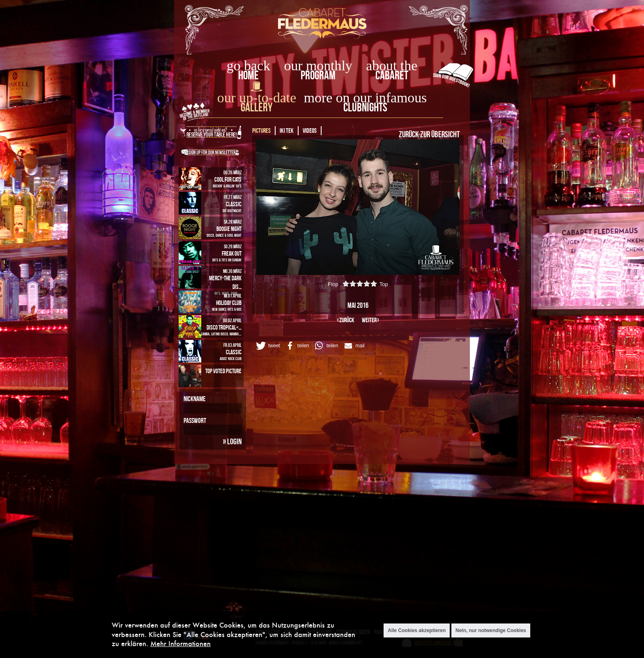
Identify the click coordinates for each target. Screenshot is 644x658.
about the (392, 66)
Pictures (261, 130)
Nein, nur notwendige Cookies (491, 630)
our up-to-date (257, 98)
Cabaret (392, 75)
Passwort (195, 420)
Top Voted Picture (223, 371)
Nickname (194, 399)
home (248, 75)
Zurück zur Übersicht (429, 134)
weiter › (370, 320)
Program (318, 75)
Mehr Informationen (181, 643)
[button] (267, 346)
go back (248, 66)
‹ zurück (346, 320)
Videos (310, 130)
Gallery (256, 107)
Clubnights (365, 107)
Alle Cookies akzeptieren (417, 630)
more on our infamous (365, 98)
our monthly (318, 66)
